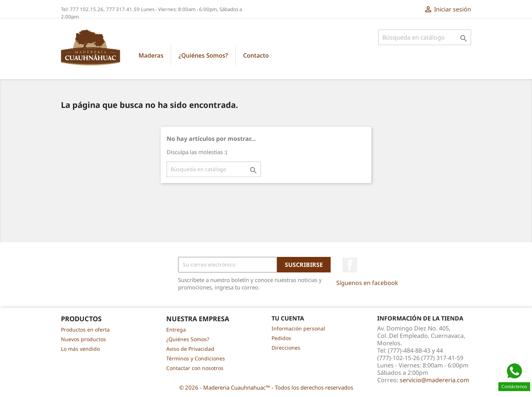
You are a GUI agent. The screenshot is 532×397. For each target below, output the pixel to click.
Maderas (151, 55)
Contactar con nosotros (195, 368)
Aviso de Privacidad (190, 349)
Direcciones (286, 348)
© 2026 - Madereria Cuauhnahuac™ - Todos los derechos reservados (266, 387)
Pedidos (281, 338)
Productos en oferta (85, 330)
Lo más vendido (80, 349)
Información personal (298, 328)
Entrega (176, 330)
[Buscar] (425, 37)
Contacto (256, 55)
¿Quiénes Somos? (203, 55)
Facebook (350, 265)
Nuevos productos (83, 339)
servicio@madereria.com (434, 380)
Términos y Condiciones (196, 358)
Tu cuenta (288, 318)
